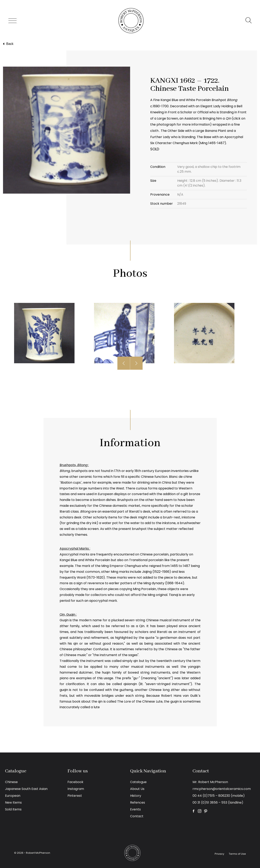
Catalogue (138, 782)
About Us (137, 789)
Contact (137, 816)
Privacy (219, 854)
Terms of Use (237, 854)
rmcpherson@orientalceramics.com (222, 789)
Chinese (11, 782)
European (13, 796)
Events (135, 809)
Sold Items (13, 809)
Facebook (75, 782)
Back (8, 44)
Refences (138, 802)
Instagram (76, 789)
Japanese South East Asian (26, 789)
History (136, 796)
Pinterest (75, 796)
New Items (13, 802)
